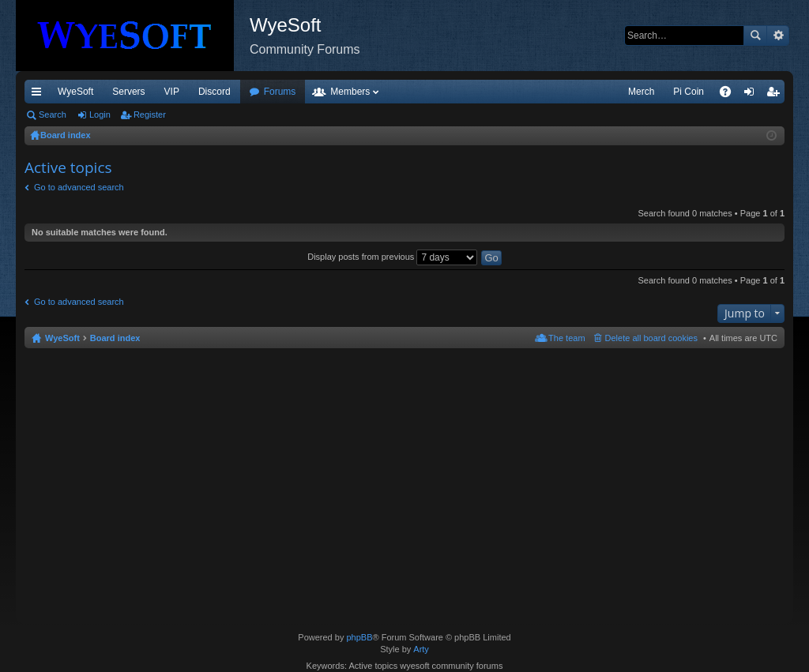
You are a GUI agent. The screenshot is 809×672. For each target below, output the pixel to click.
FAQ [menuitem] (730, 95)
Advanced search (778, 36)
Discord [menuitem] (214, 92)
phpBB (359, 637)
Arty (421, 649)
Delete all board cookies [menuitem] (651, 338)
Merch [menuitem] (641, 92)
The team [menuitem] (566, 338)
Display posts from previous (392, 257)
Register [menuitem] (776, 95)
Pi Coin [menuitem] (689, 92)
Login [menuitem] (753, 95)
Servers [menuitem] (128, 92)
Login (100, 115)
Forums (280, 92)
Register (150, 115)
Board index (115, 338)
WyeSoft (75, 92)
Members (350, 92)
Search (755, 36)
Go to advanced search (79, 187)
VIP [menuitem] (172, 92)
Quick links (40, 95)
